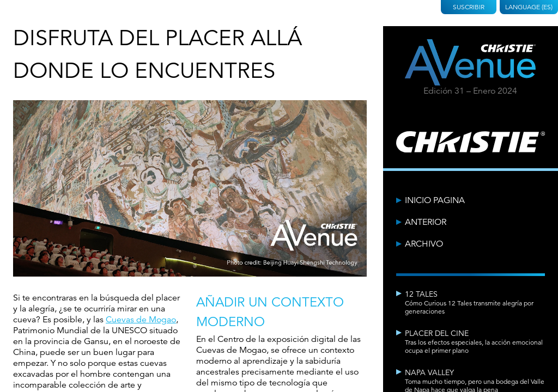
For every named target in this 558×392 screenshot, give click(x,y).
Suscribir (469, 7)
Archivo (424, 244)
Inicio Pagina (435, 200)
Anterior (426, 222)
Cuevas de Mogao (141, 320)
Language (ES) (529, 7)
